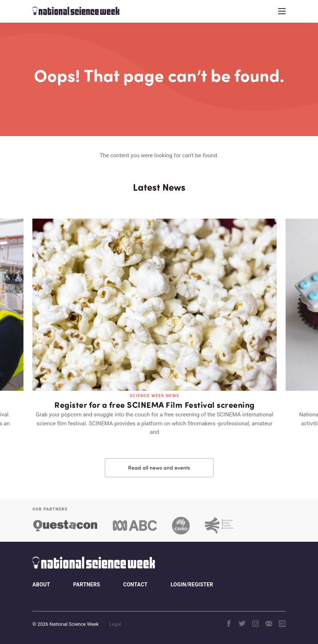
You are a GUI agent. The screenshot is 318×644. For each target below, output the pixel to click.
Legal (115, 624)
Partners (86, 585)
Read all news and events (159, 468)
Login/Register (192, 585)
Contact (135, 585)
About (41, 585)
